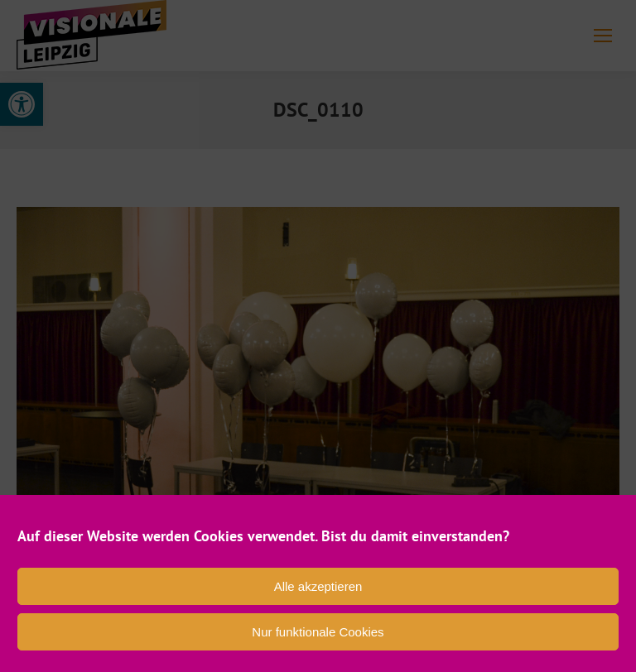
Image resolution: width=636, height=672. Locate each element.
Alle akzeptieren (318, 586)
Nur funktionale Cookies (318, 632)
